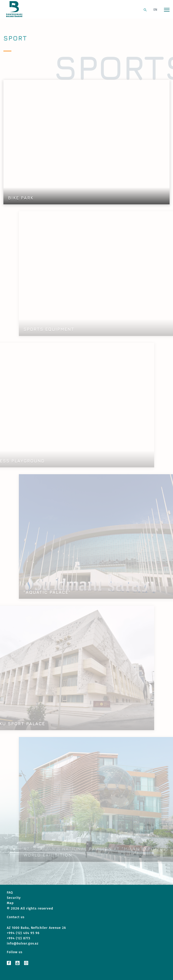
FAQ (10, 893)
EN (155, 10)
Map (10, 903)
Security (14, 898)
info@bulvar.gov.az (23, 944)
